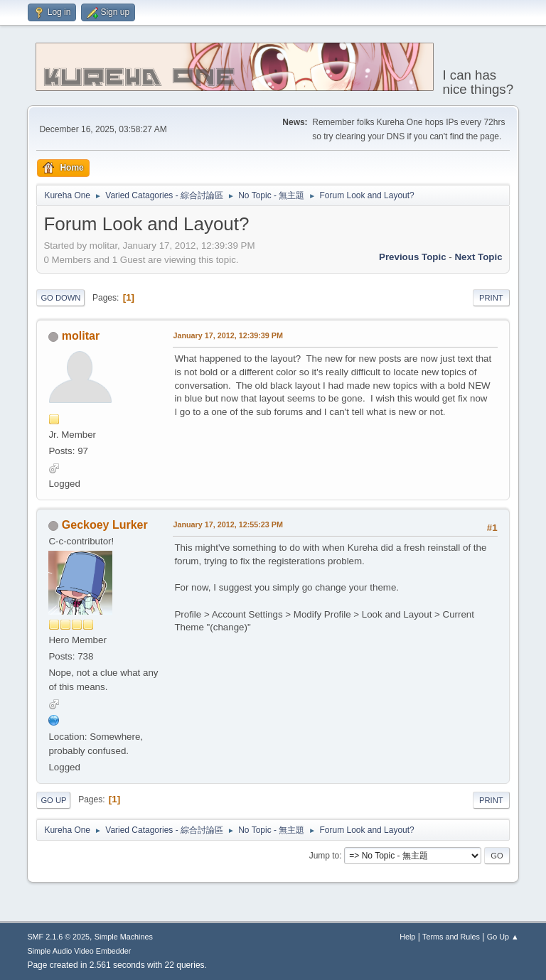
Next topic (478, 257)
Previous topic (413, 257)
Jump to (325, 856)
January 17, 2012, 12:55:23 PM (228, 524)
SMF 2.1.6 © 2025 (58, 937)
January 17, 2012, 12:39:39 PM (228, 335)
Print (491, 298)
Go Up (53, 800)
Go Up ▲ (503, 937)
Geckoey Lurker (105, 525)
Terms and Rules (451, 937)
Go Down (60, 298)
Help (407, 937)
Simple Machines (124, 937)
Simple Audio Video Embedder (79, 951)
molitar (81, 336)
